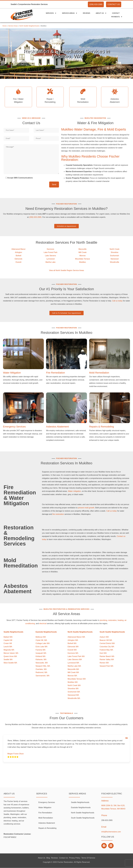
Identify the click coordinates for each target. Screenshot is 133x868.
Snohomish (114, 256)
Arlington (18, 252)
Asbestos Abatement (57, 427)
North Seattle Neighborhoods (29, 26)
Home (4, 26)
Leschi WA (8, 647)
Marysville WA (73, 669)
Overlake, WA (41, 669)
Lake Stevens (50, 256)
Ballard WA (8, 637)
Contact (116, 13)
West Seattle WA (10, 663)
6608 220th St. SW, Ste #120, (113, 805)
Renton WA (104, 663)
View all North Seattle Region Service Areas (67, 270)
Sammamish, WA (43, 676)
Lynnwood (50, 259)
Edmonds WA (73, 647)
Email (104, 827)
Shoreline (115, 252)
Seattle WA (8, 659)
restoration (112, 620)
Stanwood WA (73, 695)
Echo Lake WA (42, 647)
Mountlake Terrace (83, 259)
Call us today (117, 301)
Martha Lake (50, 262)
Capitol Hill (8, 640)
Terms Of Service (88, 858)
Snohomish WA (74, 692)
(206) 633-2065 (96, 4)
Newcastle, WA (42, 663)
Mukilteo (83, 262)
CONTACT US (114, 4)
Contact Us (63, 858)
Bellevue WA (41, 637)
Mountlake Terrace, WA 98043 (113, 809)
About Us (101, 13)
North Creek (114, 249)
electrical (43, 624)
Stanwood (115, 259)
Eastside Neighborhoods (81, 808)
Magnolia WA (9, 650)
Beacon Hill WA (106, 640)
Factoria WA (40, 650)
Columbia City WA (107, 647)
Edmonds (19, 259)
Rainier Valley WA (107, 659)
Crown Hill (8, 643)
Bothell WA (72, 643)
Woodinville (115, 262)
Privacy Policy (75, 858)
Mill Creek (83, 252)
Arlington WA (73, 640)
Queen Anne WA (10, 656)
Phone (104, 815)
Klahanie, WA (41, 659)
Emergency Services (14, 427)
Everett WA (72, 650)
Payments (117, 17)
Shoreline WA (73, 689)
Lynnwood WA (73, 663)
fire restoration (58, 514)
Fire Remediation (55, 373)
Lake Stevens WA (75, 659)
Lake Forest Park (51, 252)
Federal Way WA (106, 650)
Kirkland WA (40, 656)
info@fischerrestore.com (111, 832)
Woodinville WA (74, 698)
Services (51, 13)
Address (105, 801)
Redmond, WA (41, 672)
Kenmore (50, 249)
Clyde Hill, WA (41, 640)
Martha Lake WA (74, 666)
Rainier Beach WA (107, 656)
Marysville (83, 249)
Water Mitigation (12, 373)
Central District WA (107, 643)
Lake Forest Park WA (76, 656)
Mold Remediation (99, 373)
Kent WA (103, 653)
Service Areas (70, 13)
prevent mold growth (86, 508)
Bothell (18, 256)
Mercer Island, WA (11, 653)
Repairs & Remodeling (102, 427)
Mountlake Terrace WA (77, 679)
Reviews (87, 13)
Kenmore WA (73, 653)
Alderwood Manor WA (76, 637)
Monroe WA (72, 676)
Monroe (82, 256)
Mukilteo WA (73, 682)
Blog (48, 858)
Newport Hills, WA (43, 666)
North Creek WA (74, 685)
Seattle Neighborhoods (80, 802)
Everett (18, 262)
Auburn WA (104, 637)
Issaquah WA (41, 653)
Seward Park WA (106, 666)
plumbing (104, 620)
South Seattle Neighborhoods (83, 818)
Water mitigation (74, 491)
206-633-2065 (107, 820)
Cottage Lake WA (43, 643)
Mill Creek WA (73, 672)
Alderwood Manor (18, 249)
